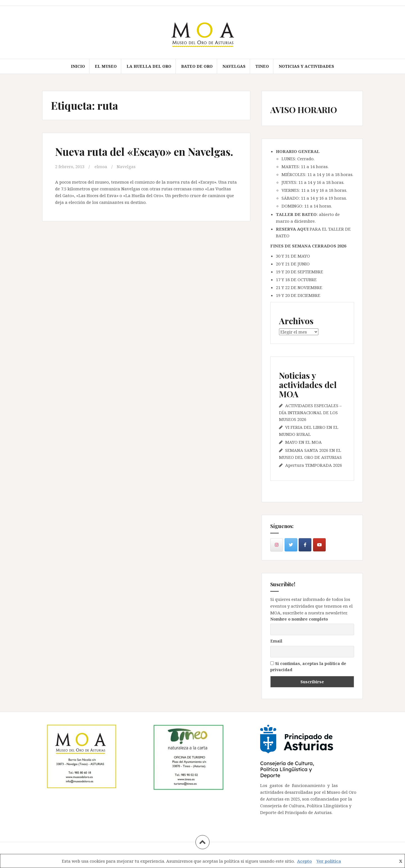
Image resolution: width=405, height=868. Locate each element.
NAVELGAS (234, 66)
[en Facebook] (305, 545)
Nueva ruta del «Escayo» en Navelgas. (146, 151)
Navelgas (127, 166)
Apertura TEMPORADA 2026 (314, 465)
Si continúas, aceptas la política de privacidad (308, 667)
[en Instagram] (277, 545)
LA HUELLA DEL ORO (149, 66)
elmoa (101, 166)
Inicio (78, 66)
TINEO (262, 66)
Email (276, 641)
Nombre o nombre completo (299, 619)
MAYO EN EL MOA (303, 442)
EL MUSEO (106, 66)
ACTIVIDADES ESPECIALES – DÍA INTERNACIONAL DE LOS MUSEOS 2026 (310, 412)
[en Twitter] (291, 545)
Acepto (304, 861)
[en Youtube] (319, 545)
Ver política (329, 861)
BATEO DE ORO (197, 66)
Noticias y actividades (306, 66)
